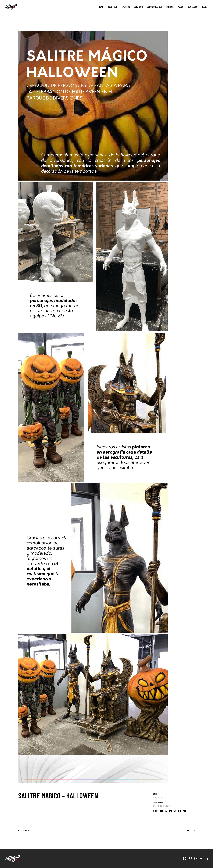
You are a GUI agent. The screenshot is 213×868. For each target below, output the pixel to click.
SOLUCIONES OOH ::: (163, 806)
